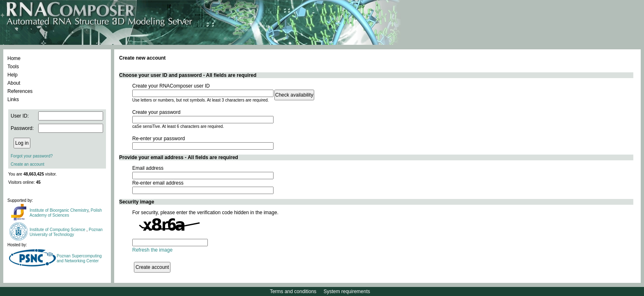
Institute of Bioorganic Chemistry (59, 210)
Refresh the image (152, 250)
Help (13, 75)
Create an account (28, 164)
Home (14, 58)
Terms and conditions (293, 291)
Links (13, 99)
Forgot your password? (32, 156)
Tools (13, 67)
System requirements (347, 291)
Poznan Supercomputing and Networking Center (79, 258)
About (14, 83)
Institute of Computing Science (58, 230)
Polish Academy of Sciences (66, 213)
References (20, 91)
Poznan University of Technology (66, 232)
